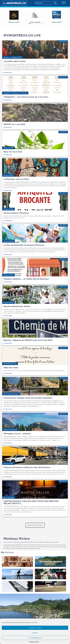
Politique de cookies (34, 642)
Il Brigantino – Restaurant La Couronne (15, 93)
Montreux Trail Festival (10, 430)
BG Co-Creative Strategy (11, 394)
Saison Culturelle (9, 497)
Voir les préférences (35, 638)
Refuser (35, 633)
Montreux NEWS (8, 148)
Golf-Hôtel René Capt (10, 364)
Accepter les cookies (35, 628)
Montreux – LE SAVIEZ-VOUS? (12, 57)
